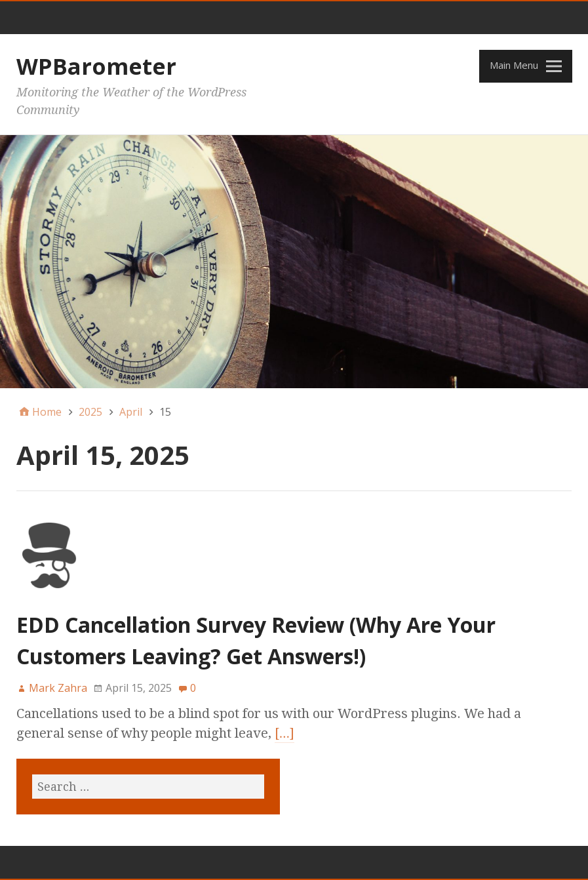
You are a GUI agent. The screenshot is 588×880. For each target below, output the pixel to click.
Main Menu (514, 65)
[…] (284, 733)
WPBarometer (96, 66)
